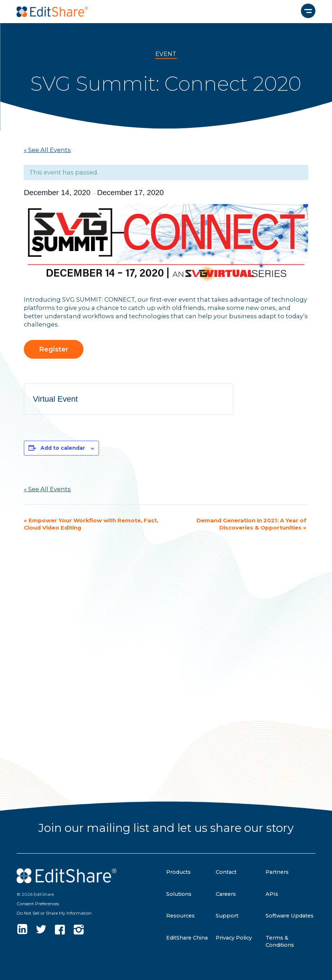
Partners (277, 872)
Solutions (179, 894)
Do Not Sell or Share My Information (54, 913)
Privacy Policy (234, 938)
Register (54, 349)
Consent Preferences (38, 904)
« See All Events (47, 150)
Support (227, 916)
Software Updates (290, 916)
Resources (180, 916)
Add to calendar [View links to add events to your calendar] (63, 448)
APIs (272, 894)
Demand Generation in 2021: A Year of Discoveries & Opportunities (251, 524)
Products (178, 872)
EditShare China (187, 938)
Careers (226, 894)
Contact (226, 872)
